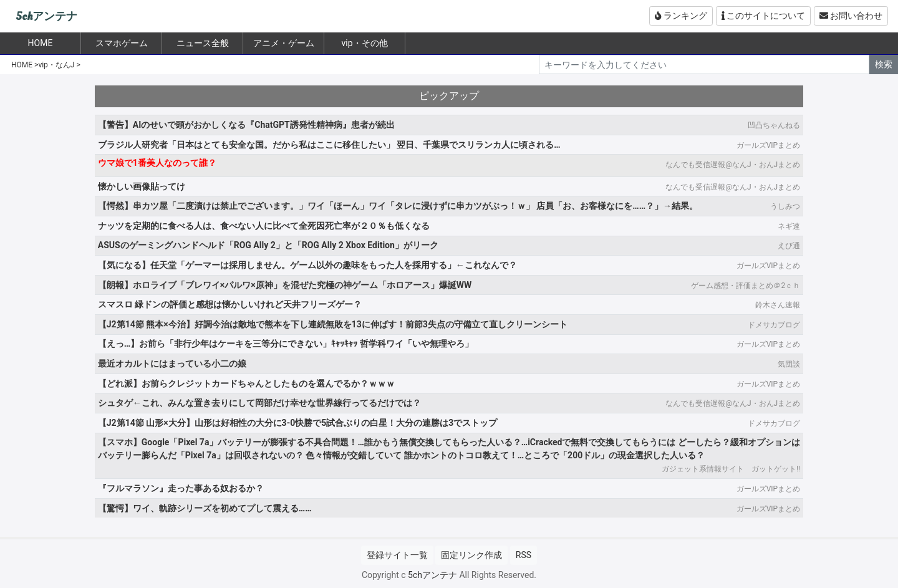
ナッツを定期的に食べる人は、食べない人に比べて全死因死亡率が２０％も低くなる (264, 226)
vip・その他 (364, 43)
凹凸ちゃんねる (774, 125)
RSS (524, 555)
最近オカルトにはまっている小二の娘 (172, 364)
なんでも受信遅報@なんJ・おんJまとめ (733, 165)
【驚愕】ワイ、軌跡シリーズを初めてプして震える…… (205, 508)
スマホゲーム (122, 43)
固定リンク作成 (471, 555)
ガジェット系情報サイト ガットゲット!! (731, 469)
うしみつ (785, 206)
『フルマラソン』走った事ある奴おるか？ (181, 488)
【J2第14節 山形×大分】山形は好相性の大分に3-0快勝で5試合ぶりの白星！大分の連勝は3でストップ (297, 423)
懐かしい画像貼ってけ (142, 186)
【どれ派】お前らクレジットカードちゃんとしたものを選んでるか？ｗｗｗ (246, 383)
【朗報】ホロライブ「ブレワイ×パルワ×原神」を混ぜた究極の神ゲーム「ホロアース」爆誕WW (285, 285)
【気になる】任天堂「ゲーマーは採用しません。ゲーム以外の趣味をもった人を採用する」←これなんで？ (307, 265)
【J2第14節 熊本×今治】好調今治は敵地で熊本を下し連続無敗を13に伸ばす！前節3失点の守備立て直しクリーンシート (333, 324)
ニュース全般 (203, 43)
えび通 (789, 246)
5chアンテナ (46, 17)
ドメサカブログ (774, 325)
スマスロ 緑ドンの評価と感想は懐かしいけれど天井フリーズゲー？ (230, 304)
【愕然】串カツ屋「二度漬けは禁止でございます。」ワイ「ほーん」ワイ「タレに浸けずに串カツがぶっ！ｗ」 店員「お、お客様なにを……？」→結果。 (398, 206)
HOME (22, 65)
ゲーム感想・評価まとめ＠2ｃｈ (746, 286)
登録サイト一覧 (397, 555)
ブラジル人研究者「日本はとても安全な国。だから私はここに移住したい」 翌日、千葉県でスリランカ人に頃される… (329, 145)
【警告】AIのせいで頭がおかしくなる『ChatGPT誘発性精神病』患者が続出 (246, 125)
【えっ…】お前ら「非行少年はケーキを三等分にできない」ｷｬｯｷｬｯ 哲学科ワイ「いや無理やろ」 (286, 344)
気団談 (789, 364)
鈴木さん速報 (778, 305)
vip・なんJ (56, 65)
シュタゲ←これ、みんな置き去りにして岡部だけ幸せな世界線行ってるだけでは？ (259, 403)
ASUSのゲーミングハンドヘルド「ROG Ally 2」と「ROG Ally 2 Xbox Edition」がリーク (268, 245)
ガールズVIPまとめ (768, 145)
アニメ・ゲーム (284, 43)
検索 (884, 64)
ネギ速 (789, 226)
